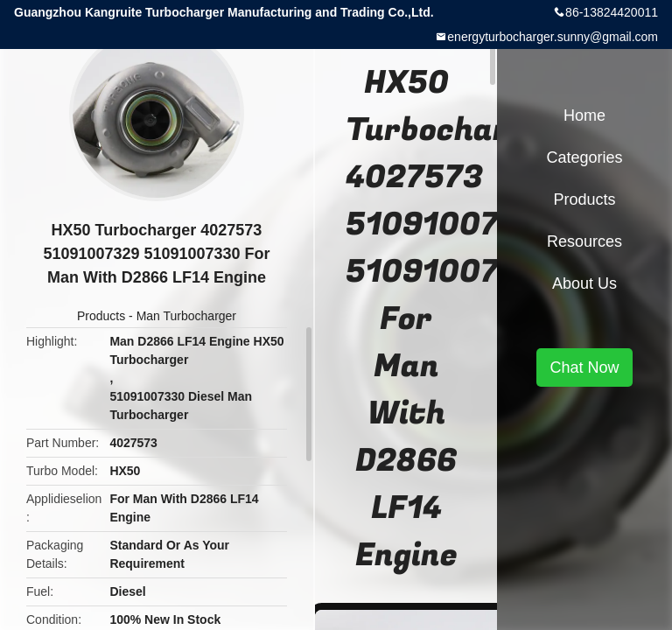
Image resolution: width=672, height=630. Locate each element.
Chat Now (584, 367)
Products (101, 316)
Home (584, 115)
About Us (584, 283)
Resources (584, 241)
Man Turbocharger (186, 316)
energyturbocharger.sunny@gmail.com (553, 37)
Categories (584, 157)
